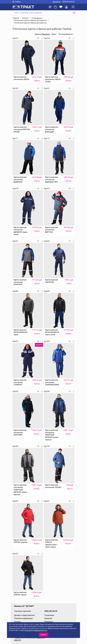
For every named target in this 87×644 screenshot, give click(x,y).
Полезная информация (23, 618)
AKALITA (18, 640)
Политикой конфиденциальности (36, 630)
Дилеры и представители (24, 615)
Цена (54, 34)
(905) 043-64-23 (68, 2)
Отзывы (17, 622)
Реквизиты (49, 622)
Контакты (57, 2)
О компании (49, 615)
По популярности (65, 34)
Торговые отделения (22, 611)
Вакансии (48, 618)
